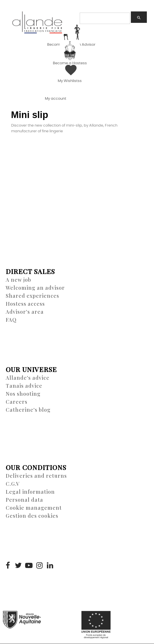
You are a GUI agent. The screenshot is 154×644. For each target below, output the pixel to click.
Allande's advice (28, 378)
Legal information (30, 492)
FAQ (11, 320)
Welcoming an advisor (35, 288)
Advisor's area (25, 312)
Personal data (24, 500)
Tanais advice (24, 386)
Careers (17, 402)
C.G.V (13, 484)
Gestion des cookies (32, 516)
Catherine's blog (28, 410)
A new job (18, 280)
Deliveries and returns (36, 476)
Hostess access (25, 304)
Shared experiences (32, 296)
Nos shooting (23, 394)
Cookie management (34, 508)
